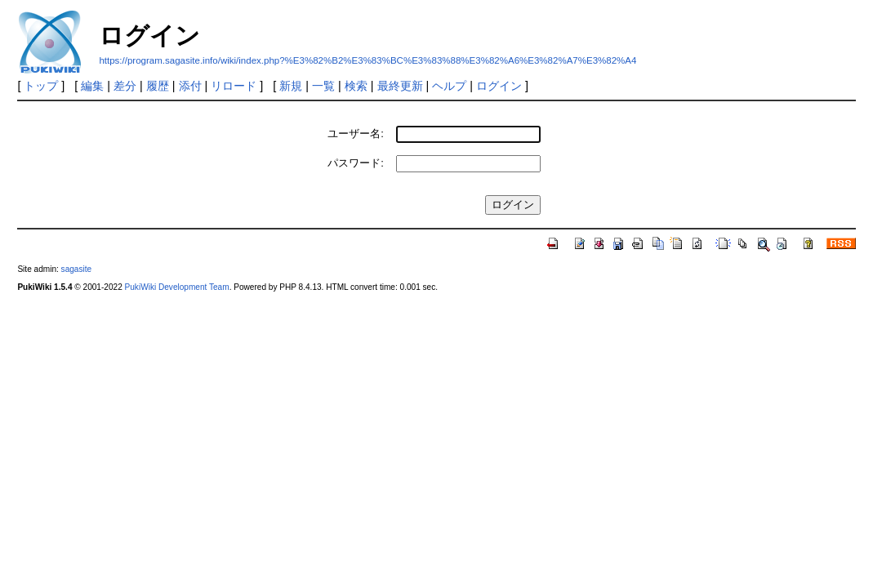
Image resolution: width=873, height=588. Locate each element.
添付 (190, 86)
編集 (92, 86)
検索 (356, 86)
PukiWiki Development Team (177, 287)
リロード (234, 86)
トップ (41, 86)
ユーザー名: (356, 134)
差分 (125, 86)
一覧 (323, 86)
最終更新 (400, 86)
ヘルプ (449, 86)
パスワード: (356, 163)
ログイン (499, 86)
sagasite (77, 269)
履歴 (158, 86)
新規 (291, 86)
